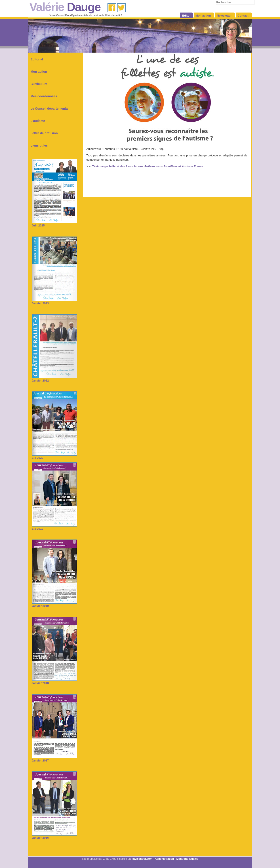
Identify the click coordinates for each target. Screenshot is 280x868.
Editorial (37, 59)
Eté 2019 (55, 527)
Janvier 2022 (55, 379)
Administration (164, 859)
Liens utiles (39, 145)
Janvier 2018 (55, 681)
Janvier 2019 (55, 604)
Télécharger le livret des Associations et (148, 166)
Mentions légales (187, 859)
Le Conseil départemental (50, 109)
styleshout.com (142, 859)
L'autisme (38, 121)
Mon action (39, 72)
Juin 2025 (55, 224)
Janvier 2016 (55, 836)
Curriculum (39, 84)
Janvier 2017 (55, 759)
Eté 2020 (55, 456)
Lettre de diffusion (44, 133)
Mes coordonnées (44, 96)
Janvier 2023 (55, 302)
